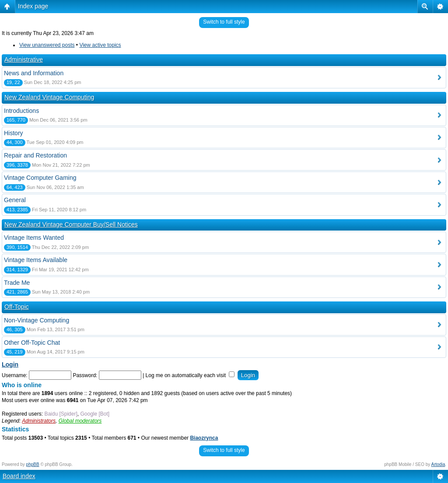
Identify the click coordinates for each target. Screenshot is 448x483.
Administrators (39, 421)
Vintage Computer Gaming (40, 178)
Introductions (21, 111)
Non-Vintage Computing (37, 320)
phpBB (33, 464)
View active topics (100, 45)
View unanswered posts (47, 45)
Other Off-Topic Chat (32, 343)
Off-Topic (17, 307)
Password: (85, 375)
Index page (33, 6)
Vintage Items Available (36, 260)
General (15, 200)
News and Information (34, 73)
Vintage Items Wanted (34, 238)
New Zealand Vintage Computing (49, 97)
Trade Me (17, 283)
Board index (19, 476)
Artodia (438, 464)
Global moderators (80, 421)
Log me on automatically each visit (190, 375)
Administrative (24, 59)
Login (10, 364)
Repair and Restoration (35, 155)
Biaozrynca (204, 438)
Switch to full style (224, 22)
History (14, 133)
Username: (15, 375)
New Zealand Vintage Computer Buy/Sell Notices (71, 224)
